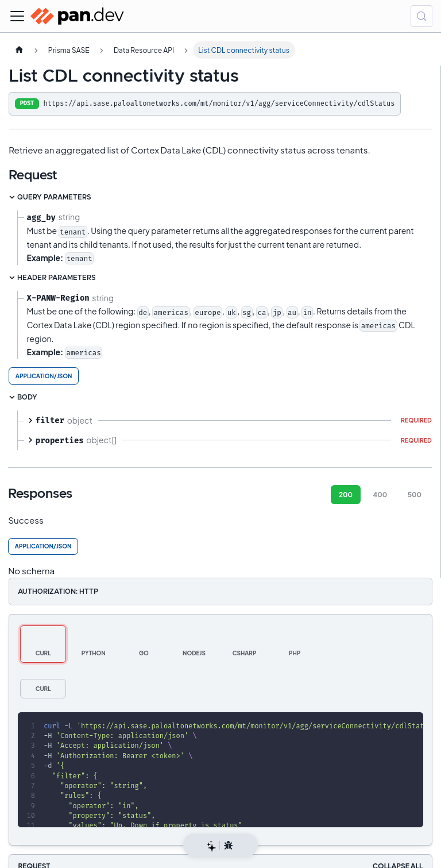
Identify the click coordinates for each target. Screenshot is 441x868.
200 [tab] (346, 495)
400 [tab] (380, 495)
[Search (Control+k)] (421, 16)
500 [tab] (415, 495)
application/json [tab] (44, 376)
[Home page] (19, 50)
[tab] (43, 644)
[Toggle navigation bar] (17, 16)
